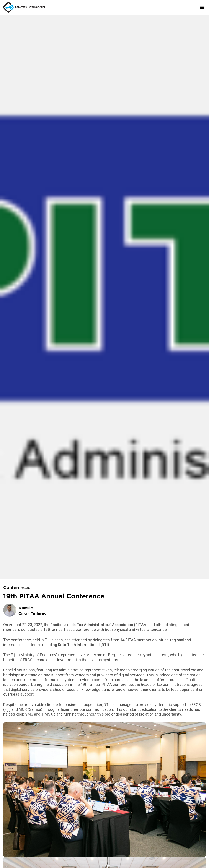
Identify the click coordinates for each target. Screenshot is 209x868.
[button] (202, 7)
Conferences (17, 588)
